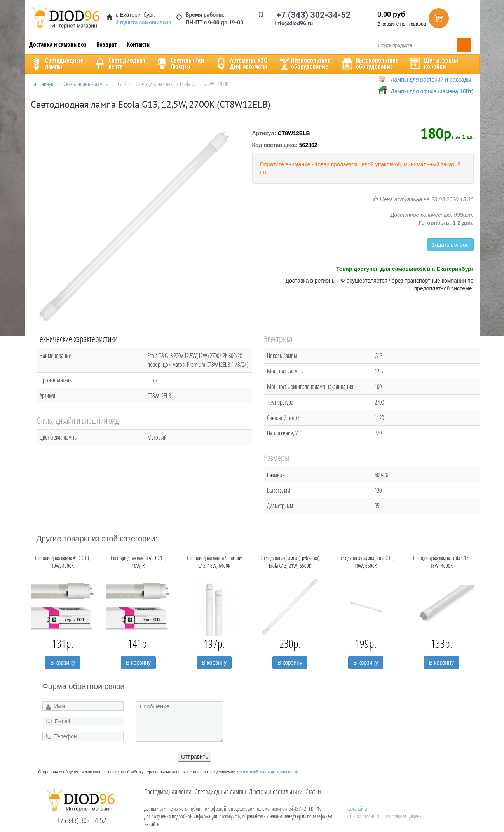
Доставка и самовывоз (58, 44)
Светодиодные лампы (220, 792)
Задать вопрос (450, 245)
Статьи (313, 792)
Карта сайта (357, 808)
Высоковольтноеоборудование (369, 63)
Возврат (106, 44)
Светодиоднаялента (119, 63)
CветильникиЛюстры (180, 63)
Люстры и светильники (276, 792)
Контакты (139, 44)
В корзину (63, 663)
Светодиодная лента (168, 792)
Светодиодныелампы (56, 63)
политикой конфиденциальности (269, 772)
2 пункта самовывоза (144, 23)
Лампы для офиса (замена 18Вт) (432, 91)
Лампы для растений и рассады (431, 80)
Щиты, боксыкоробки (433, 63)
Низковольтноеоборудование (304, 63)
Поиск (464, 45)
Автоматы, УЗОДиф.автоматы (241, 63)
